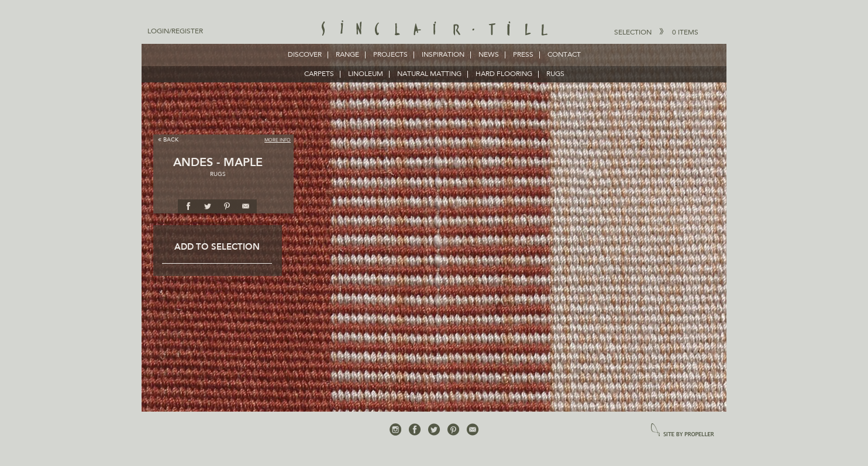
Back (168, 139)
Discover (305, 55)
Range (347, 55)
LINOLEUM (366, 74)
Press (523, 55)
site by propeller (683, 431)
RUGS (555, 74)
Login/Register (175, 32)
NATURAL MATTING (429, 74)
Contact (564, 55)
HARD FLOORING (504, 74)
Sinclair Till (434, 29)
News (489, 55)
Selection (656, 32)
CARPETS (319, 74)
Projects (390, 55)
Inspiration (443, 55)
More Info (278, 140)
